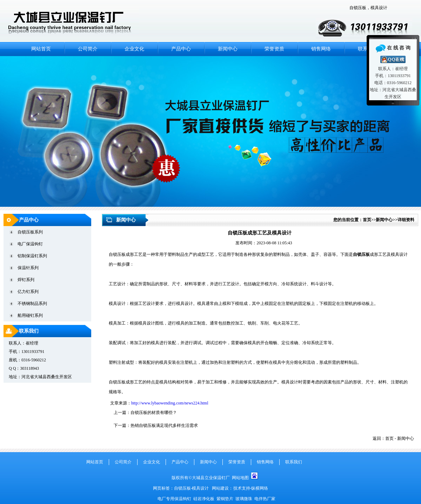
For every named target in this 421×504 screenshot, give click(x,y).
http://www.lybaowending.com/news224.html (170, 403)
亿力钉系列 (28, 292)
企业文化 (134, 49)
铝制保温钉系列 (32, 256)
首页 (367, 220)
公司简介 (88, 49)
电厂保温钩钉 (30, 244)
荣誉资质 (274, 49)
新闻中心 (228, 49)
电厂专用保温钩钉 (175, 499)
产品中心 (181, 49)
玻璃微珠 (244, 499)
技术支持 (242, 488)
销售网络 (321, 49)
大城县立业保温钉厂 (212, 478)
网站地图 (240, 478)
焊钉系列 (26, 280)
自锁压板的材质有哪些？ (154, 413)
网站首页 (41, 49)
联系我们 (29, 331)
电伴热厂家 (265, 499)
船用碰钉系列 (30, 315)
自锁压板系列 (30, 232)
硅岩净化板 (204, 499)
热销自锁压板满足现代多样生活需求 (164, 425)
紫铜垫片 (225, 499)
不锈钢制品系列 (32, 304)
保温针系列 (28, 268)
